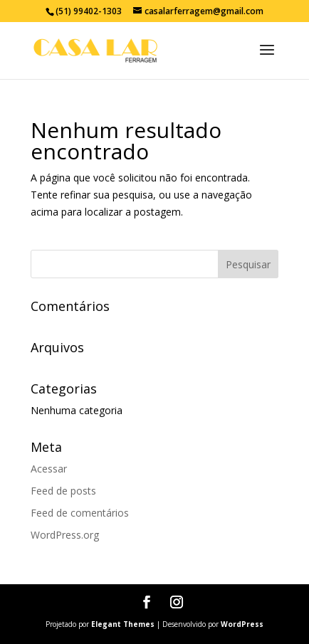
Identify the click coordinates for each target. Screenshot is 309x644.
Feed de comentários (80, 513)
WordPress (242, 624)
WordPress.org (65, 535)
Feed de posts (63, 491)
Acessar (49, 469)
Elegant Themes (123, 624)
